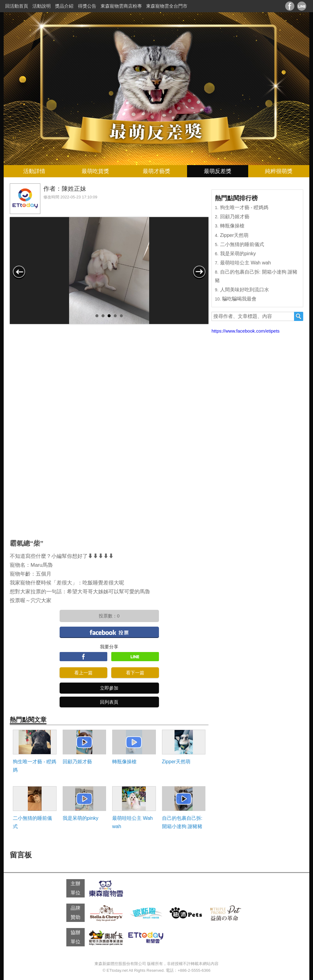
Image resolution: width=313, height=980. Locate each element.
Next (199, 272)
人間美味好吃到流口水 (245, 290)
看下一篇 (135, 673)
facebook (109, 632)
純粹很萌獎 (279, 171)
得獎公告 (87, 6)
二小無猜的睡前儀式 (32, 822)
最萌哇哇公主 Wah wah (133, 822)
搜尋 (299, 316)
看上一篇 (83, 673)
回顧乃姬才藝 (77, 762)
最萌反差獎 (218, 171)
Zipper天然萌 (176, 762)
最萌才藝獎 (156, 171)
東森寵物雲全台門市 (167, 6)
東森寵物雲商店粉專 (121, 6)
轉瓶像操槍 (124, 762)
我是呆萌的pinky (81, 818)
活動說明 (42, 6)
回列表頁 (109, 702)
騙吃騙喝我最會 (239, 299)
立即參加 (109, 688)
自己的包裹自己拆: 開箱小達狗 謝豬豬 (182, 822)
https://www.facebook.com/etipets (246, 331)
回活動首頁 (17, 6)
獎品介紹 (64, 6)
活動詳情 (34, 171)
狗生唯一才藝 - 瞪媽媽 (35, 766)
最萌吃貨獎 (95, 171)
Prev (19, 272)
